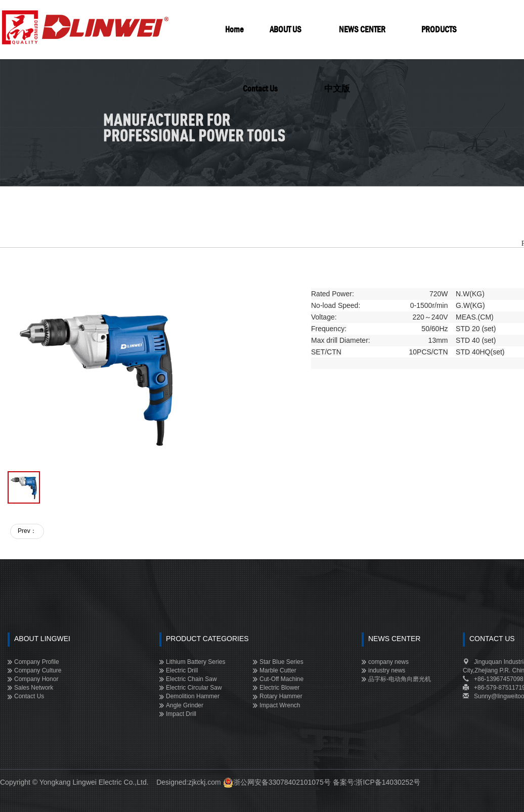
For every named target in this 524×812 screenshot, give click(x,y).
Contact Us (29, 696)
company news (388, 662)
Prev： (27, 531)
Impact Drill (181, 714)
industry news (387, 670)
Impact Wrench (280, 705)
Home (234, 30)
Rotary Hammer (281, 696)
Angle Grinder (185, 705)
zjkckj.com (205, 782)
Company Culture (38, 670)
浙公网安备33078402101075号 (282, 782)
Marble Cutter (278, 670)
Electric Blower (279, 688)
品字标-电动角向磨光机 (400, 679)
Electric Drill (182, 670)
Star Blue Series (281, 662)
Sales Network (34, 688)
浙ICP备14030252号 (388, 782)
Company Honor (36, 679)
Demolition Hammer (193, 696)
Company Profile (37, 662)
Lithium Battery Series (195, 662)
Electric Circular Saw (194, 688)
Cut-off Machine (281, 679)
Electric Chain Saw (191, 679)
